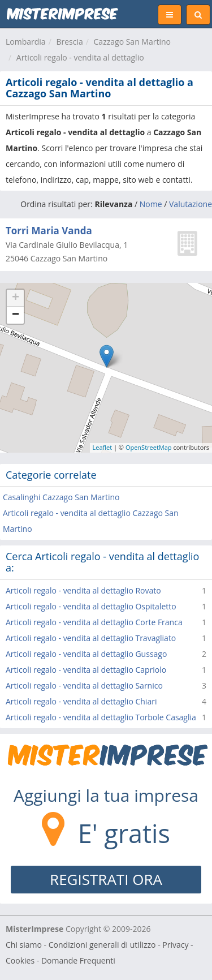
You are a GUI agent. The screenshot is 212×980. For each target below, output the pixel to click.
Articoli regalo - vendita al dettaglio (80, 57)
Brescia (69, 42)
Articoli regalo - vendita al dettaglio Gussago (86, 654)
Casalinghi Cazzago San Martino (61, 497)
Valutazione (191, 204)
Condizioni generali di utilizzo (102, 945)
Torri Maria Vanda (49, 231)
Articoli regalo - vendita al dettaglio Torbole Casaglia (101, 717)
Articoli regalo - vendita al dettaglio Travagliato (91, 638)
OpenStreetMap (149, 447)
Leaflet (103, 447)
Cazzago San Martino (132, 42)
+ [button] (16, 298)
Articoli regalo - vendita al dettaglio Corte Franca (94, 622)
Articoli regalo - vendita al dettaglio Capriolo (86, 670)
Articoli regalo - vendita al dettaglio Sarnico (84, 685)
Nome (151, 204)
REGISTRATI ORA (106, 879)
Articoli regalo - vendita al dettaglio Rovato (83, 590)
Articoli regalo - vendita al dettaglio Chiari (81, 701)
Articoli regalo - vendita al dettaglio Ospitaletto (91, 606)
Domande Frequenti (78, 960)
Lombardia (26, 42)
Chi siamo (24, 945)
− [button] (16, 315)
